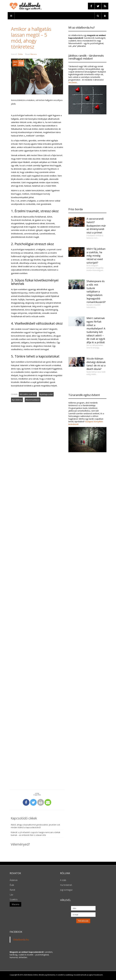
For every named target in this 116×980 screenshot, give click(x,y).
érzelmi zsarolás (29, 394)
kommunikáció (33, 400)
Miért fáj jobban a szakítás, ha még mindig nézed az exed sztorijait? (96, 256)
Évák (12, 885)
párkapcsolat (47, 394)
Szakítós (14, 899)
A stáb (63, 880)
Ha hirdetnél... (67, 885)
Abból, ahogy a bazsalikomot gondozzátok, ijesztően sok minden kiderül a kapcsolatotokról (35, 826)
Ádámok (14, 880)
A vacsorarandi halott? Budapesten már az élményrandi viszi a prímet (96, 226)
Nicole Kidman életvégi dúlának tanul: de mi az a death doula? (96, 364)
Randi (12, 890)
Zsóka (20, 54)
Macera (34, 54)
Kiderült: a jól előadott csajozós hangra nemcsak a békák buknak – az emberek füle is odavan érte (35, 834)
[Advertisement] (37, 499)
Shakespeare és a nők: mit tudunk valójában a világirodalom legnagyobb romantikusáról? (96, 292)
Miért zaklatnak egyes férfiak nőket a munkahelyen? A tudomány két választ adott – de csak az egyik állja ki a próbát (96, 330)
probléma (18, 400)
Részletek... (73, 82)
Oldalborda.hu (21, 940)
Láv (11, 895)
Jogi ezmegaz (66, 890)
